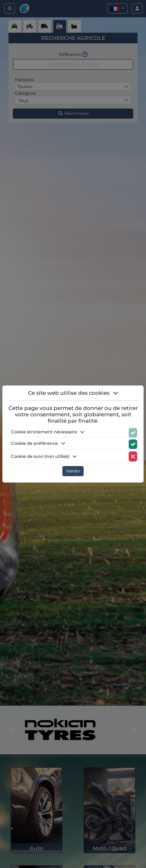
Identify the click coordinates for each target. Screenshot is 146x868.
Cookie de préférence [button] (38, 443)
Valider (73, 471)
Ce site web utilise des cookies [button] (73, 393)
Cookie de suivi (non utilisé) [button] (44, 456)
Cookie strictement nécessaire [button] (48, 432)
